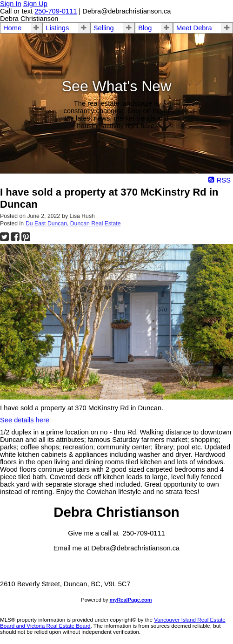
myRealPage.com (131, 600)
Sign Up (35, 4)
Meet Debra (194, 28)
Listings (58, 28)
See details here (25, 420)
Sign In (11, 4)
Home (12, 28)
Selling (104, 28)
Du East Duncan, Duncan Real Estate (73, 224)
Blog (145, 28)
